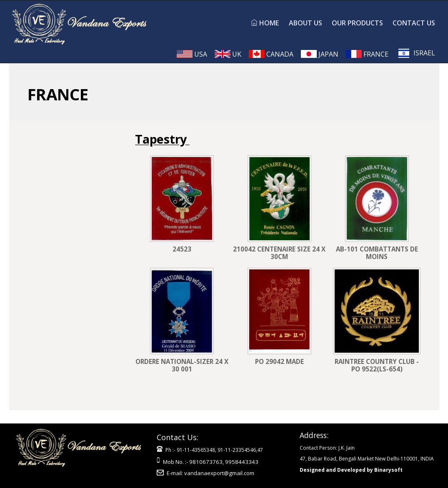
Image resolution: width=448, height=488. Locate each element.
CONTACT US (414, 23)
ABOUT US (305, 23)
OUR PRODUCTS (357, 23)
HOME (265, 23)
